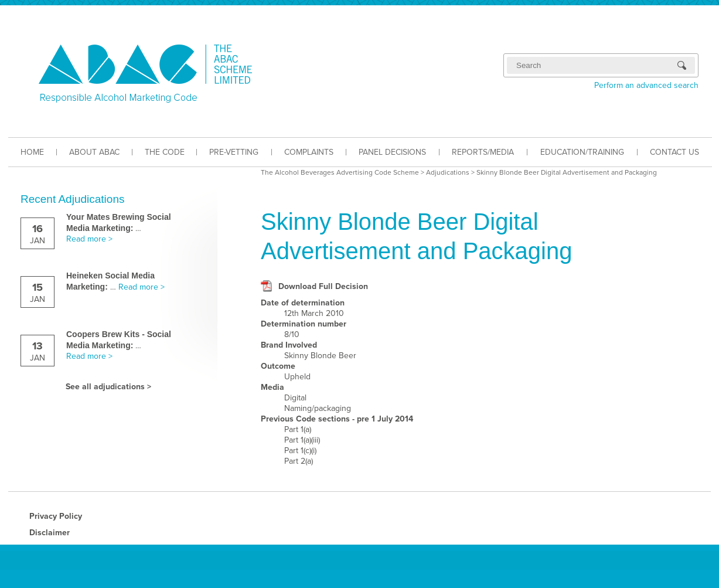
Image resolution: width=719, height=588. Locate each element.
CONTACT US (674, 152)
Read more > (89, 239)
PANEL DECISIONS (392, 152)
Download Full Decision (323, 286)
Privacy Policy (56, 516)
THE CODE (165, 152)
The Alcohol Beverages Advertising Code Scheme (340, 172)
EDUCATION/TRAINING (582, 152)
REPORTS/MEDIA (483, 152)
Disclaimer (50, 533)
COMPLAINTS (309, 152)
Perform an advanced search (646, 85)
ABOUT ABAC (94, 152)
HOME (32, 152)
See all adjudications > (108, 387)
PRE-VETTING (234, 152)
